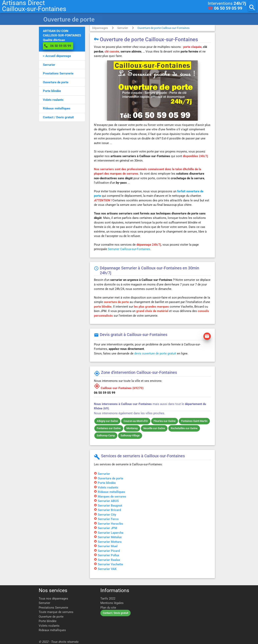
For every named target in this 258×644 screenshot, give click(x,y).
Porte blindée (48, 621)
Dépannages (100, 28)
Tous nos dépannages (53, 599)
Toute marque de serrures (56, 612)
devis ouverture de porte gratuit (155, 353)
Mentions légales (112, 603)
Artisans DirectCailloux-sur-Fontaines (34, 6)
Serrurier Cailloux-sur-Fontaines (129, 249)
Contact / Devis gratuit (115, 613)
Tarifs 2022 (108, 599)
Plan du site (108, 608)
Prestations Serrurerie (53, 608)
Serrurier (123, 28)
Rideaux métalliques (52, 630)
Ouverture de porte (51, 617)
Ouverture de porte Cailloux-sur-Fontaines (163, 28)
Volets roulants (49, 626)
